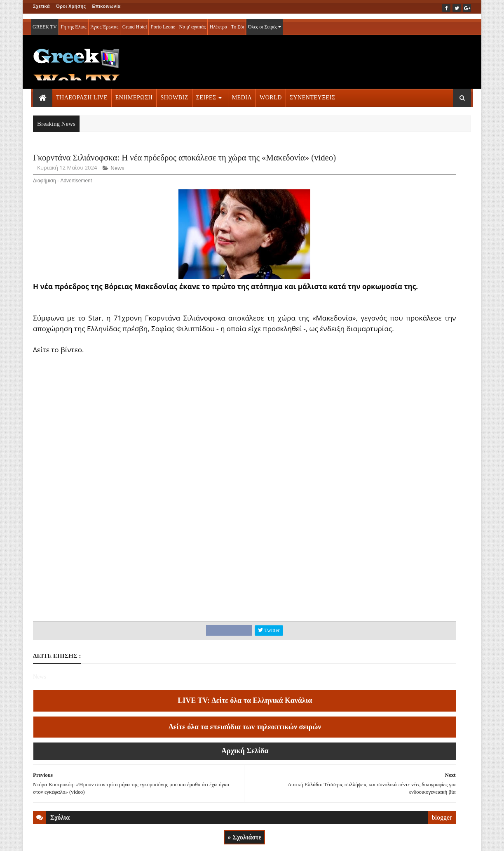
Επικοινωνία (107, 6)
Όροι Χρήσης (71, 6)
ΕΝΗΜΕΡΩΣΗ (134, 92)
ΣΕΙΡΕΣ (206, 92)
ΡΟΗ (379, 160)
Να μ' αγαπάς (192, 21)
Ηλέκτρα (219, 21)
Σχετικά (41, 6)
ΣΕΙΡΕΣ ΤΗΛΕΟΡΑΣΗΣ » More (404, 569)
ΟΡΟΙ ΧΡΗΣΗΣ (73, 839)
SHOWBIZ (174, 92)
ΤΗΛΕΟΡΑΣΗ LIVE (82, 92)
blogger (319, 795)
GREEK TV (45, 21)
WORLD (271, 92)
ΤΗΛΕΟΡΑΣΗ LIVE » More (398, 515)
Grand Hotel (135, 21)
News (117, 193)
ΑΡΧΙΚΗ (43, 839)
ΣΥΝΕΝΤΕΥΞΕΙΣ (313, 92)
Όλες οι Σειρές (265, 21)
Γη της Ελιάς (73, 21)
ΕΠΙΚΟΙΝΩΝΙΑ (110, 839)
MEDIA (242, 92)
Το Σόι (238, 21)
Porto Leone (163, 21)
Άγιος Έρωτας (104, 21)
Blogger (293, 839)
